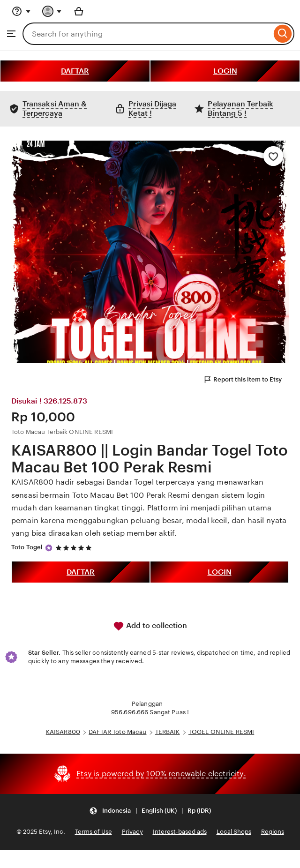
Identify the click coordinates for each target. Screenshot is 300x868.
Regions (273, 832)
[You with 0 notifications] (52, 11)
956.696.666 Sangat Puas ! (150, 712)
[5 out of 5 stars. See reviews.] (75, 548)
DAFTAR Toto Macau (117, 732)
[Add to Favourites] (273, 156)
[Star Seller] (49, 548)
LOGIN (225, 71)
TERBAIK (168, 732)
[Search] (283, 34)
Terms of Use (94, 832)
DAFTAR (75, 71)
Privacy (132, 832)
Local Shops (234, 832)
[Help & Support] (21, 11)
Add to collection (150, 626)
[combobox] (147, 34)
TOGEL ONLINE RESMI (221, 732)
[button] (150, 811)
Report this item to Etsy (242, 380)
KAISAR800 (63, 732)
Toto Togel (27, 547)
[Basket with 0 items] (79, 11)
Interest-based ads (180, 832)
